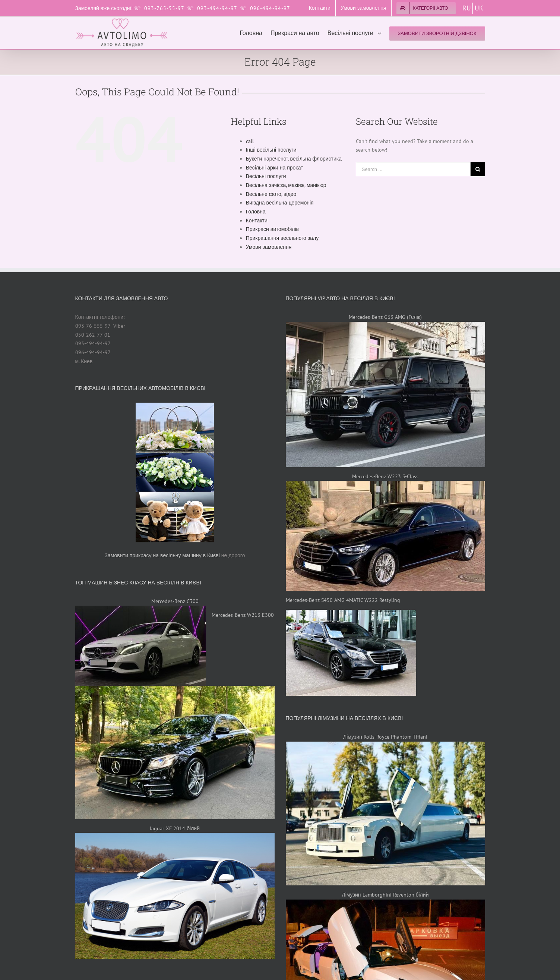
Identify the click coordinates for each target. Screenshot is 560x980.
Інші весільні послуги (271, 150)
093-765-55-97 (164, 8)
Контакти (257, 221)
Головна (256, 212)
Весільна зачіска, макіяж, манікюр (286, 185)
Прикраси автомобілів (272, 229)
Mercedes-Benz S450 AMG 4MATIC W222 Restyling (343, 600)
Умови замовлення (269, 247)
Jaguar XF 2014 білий (175, 828)
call (250, 141)
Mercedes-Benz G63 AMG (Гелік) (385, 317)
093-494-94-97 (217, 8)
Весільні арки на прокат (275, 168)
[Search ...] (413, 169)
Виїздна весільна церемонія (280, 203)
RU (467, 8)
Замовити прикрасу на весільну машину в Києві (162, 555)
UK (479, 8)
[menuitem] (320, 8)
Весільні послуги (266, 176)
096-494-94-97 (270, 8)
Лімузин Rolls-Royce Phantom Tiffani (385, 737)
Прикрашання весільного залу (282, 238)
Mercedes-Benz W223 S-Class (385, 476)
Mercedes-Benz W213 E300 (243, 615)
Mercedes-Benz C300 (175, 601)
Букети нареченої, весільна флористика (294, 159)
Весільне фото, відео (271, 194)
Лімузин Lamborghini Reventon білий (385, 895)
